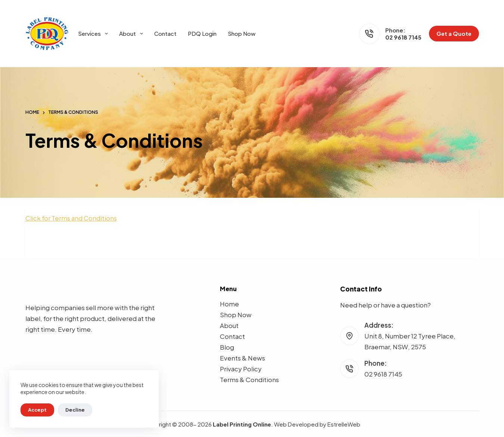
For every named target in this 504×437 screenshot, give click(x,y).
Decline (75, 410)
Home (229, 304)
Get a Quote (454, 33)
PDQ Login (202, 33)
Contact (165, 33)
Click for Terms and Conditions (71, 218)
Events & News (242, 358)
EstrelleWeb (344, 424)
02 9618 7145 (403, 37)
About (133, 34)
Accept (37, 410)
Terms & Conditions (249, 380)
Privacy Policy (241, 369)
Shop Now (242, 33)
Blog (227, 347)
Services (94, 34)
